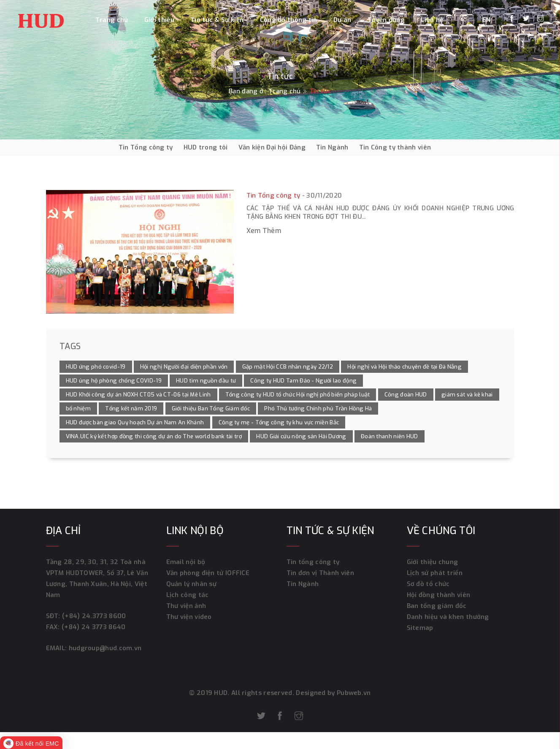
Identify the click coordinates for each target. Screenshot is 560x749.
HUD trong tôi (206, 147)
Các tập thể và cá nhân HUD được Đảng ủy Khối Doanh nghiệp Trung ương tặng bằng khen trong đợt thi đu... (380, 212)
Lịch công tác (188, 595)
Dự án (342, 20)
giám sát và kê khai (467, 395)
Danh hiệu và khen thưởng (448, 617)
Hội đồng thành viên (439, 595)
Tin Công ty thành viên (395, 147)
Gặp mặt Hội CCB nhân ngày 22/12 (288, 367)
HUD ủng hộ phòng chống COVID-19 (114, 381)
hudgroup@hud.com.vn (104, 648)
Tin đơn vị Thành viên (320, 573)
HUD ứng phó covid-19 (96, 367)
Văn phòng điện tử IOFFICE (208, 573)
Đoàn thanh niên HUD (390, 436)
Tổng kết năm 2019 (131, 408)
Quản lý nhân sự (192, 584)
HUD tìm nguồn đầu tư (206, 381)
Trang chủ (285, 91)
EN (487, 20)
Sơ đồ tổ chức (428, 584)
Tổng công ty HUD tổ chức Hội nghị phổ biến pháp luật (298, 395)
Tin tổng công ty (313, 562)
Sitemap (420, 628)
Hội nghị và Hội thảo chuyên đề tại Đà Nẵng (404, 367)
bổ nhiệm (78, 408)
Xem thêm (264, 231)
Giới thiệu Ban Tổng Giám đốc (211, 408)
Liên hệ (432, 20)
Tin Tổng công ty (146, 147)
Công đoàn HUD (406, 395)
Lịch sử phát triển (435, 573)
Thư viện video (189, 617)
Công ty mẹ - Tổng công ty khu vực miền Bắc (279, 422)
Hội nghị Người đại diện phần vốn (184, 367)
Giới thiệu (159, 20)
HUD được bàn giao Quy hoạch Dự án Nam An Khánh (135, 422)
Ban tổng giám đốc (437, 606)
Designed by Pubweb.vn (333, 693)
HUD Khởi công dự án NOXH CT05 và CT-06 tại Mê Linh (138, 395)
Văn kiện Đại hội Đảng (272, 147)
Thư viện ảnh (186, 606)
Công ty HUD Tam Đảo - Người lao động (303, 381)
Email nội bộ (186, 562)
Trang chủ (112, 20)
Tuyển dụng (386, 20)
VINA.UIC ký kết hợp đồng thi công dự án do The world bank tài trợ (154, 436)
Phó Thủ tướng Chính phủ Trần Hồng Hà (318, 408)
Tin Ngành (332, 147)
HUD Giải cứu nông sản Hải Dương (301, 436)
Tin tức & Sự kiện (217, 20)
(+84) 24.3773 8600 (94, 616)
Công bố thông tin (289, 20)
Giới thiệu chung (433, 562)
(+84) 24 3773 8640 (93, 627)
